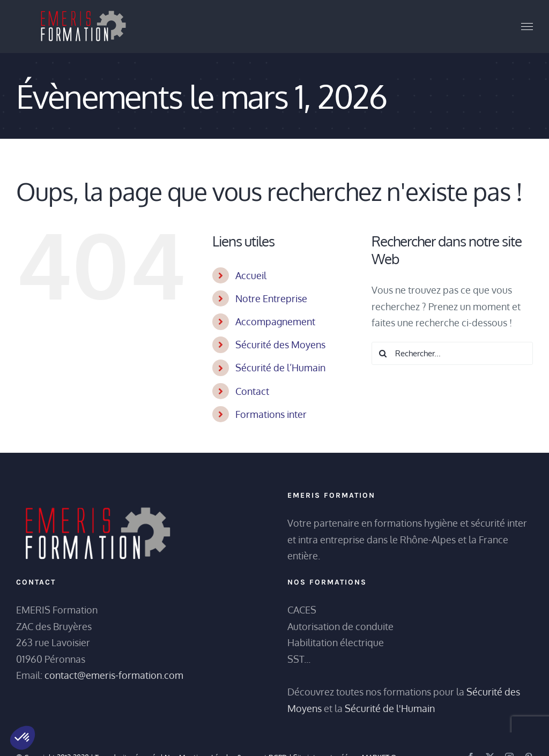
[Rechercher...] (452, 353)
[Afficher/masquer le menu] (527, 27)
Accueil (251, 275)
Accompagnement (275, 321)
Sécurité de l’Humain (280, 368)
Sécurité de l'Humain (390, 708)
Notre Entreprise (271, 298)
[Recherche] (383, 353)
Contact (252, 391)
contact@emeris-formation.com (114, 675)
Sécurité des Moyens (280, 345)
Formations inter (271, 414)
